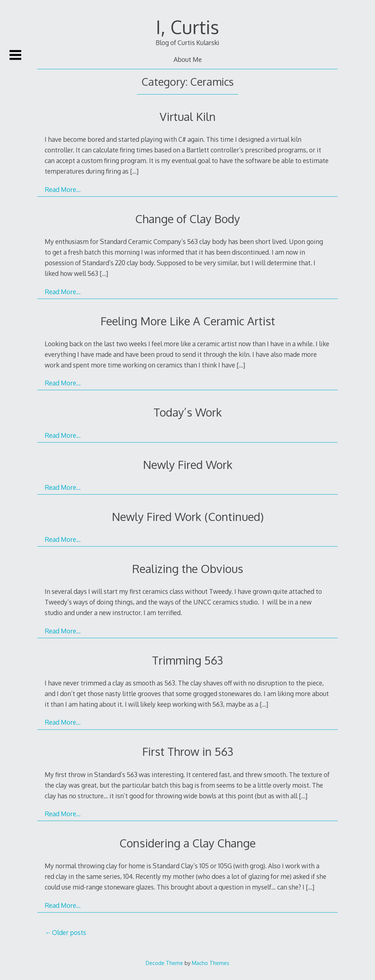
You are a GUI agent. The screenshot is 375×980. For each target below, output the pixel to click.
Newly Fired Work (188, 464)
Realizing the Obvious (188, 568)
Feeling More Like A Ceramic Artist (188, 321)
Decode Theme (164, 963)
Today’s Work (188, 412)
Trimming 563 (187, 660)
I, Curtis (187, 27)
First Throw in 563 (188, 751)
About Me (188, 59)
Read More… (63, 189)
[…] (134, 171)
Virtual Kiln (188, 116)
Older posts (69, 932)
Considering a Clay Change (187, 843)
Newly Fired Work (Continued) (188, 516)
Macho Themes (211, 963)
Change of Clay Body (187, 219)
